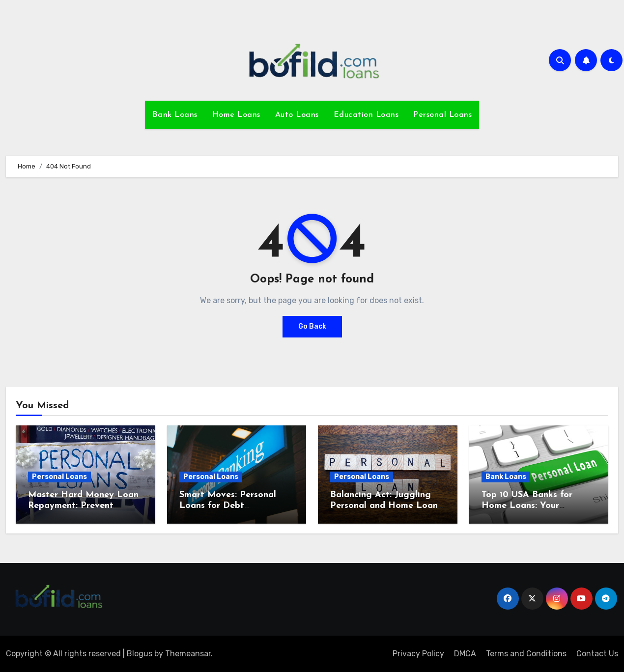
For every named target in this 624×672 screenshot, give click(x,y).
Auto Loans (297, 115)
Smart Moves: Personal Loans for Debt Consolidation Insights (228, 505)
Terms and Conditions (526, 654)
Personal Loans (442, 115)
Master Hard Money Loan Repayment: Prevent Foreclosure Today (83, 505)
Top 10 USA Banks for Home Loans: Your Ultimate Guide (527, 505)
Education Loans (366, 115)
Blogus (140, 654)
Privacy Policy (418, 654)
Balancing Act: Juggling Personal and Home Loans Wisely (386, 505)
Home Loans (236, 115)
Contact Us (597, 654)
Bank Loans (175, 115)
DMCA (465, 654)
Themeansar (188, 654)
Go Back (312, 326)
